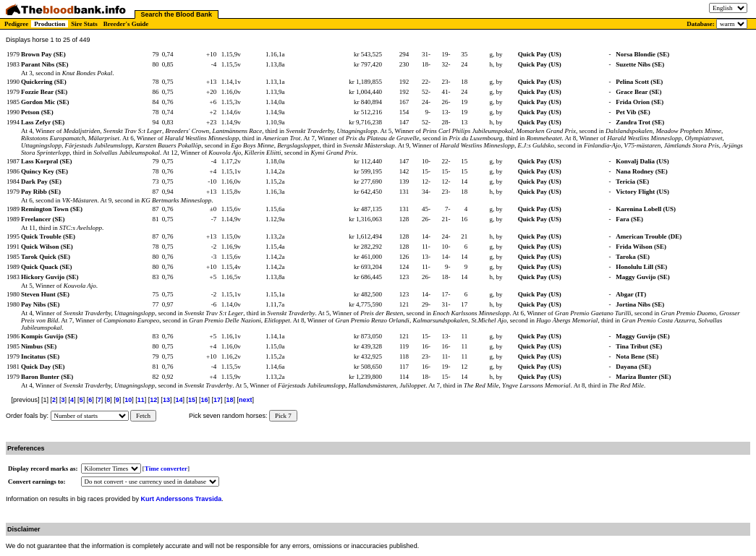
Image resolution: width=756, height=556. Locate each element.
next (246, 400)
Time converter (166, 469)
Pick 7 (283, 416)
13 (166, 400)
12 (153, 400)
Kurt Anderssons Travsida (182, 499)
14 (179, 400)
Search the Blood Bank (177, 14)
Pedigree (16, 24)
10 (128, 400)
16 (204, 400)
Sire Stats (84, 24)
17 (217, 400)
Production (50, 24)
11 (141, 400)
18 (230, 400)
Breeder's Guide (126, 24)
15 (192, 400)
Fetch (143, 416)
